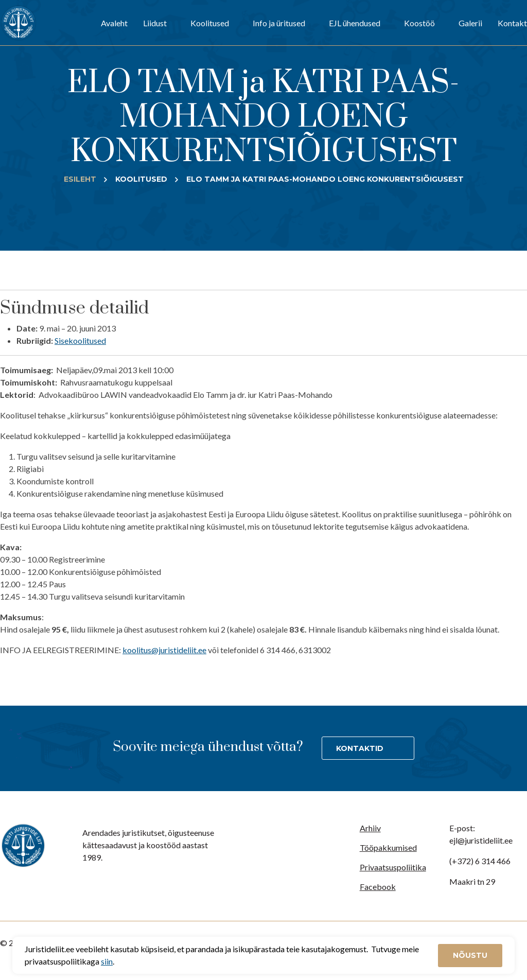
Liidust (155, 23)
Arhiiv (370, 828)
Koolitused (210, 23)
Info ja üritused (279, 23)
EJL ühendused (355, 23)
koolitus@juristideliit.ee (164, 650)
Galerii (470, 23)
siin (107, 961)
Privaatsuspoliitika (393, 867)
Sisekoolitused (80, 340)
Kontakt (512, 23)
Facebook (378, 887)
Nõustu (470, 955)
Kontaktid (360, 748)
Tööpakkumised (388, 847)
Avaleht (114, 23)
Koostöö (419, 23)
